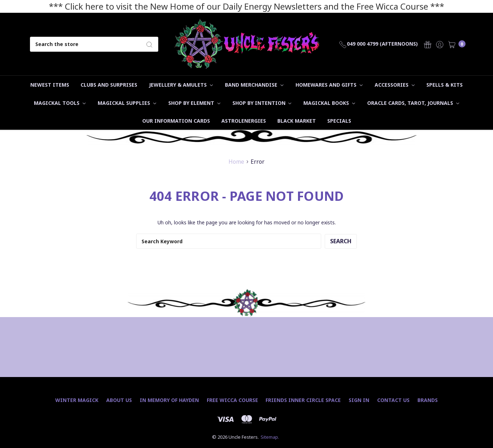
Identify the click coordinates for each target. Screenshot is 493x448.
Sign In (359, 400)
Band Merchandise (254, 85)
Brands (428, 400)
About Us (119, 400)
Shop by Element (194, 103)
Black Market (297, 121)
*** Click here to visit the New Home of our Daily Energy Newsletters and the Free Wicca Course (238, 6)
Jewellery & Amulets (181, 85)
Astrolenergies (244, 121)
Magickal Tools (60, 103)
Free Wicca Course (232, 400)
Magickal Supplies (127, 103)
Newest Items (50, 85)
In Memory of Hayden (169, 400)
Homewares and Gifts (329, 85)
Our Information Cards (176, 121)
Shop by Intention (262, 103)
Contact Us (393, 400)
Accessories (395, 85)
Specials (339, 121)
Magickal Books (329, 103)
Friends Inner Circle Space (303, 400)
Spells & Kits (445, 85)
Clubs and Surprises (109, 85)
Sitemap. (270, 437)
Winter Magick (77, 400)
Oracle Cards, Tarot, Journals (413, 103)
